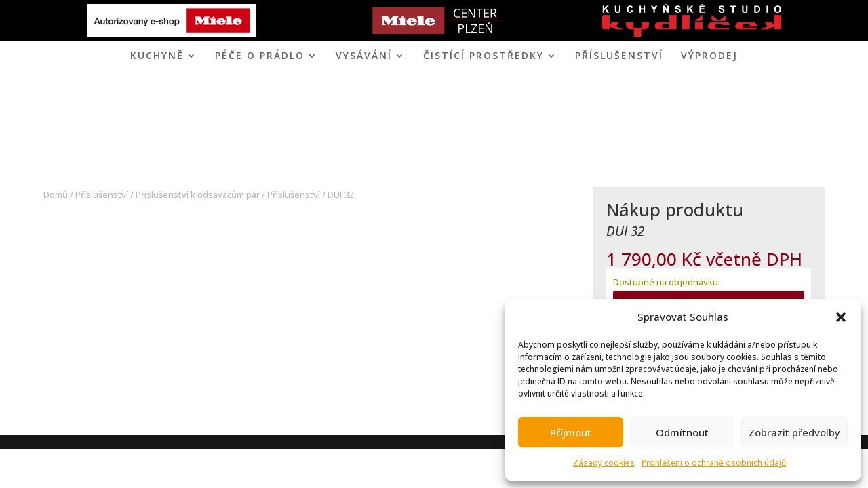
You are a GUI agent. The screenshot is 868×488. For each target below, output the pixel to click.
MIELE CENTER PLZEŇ (387, 88)
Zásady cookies (604, 463)
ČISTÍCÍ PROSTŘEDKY (484, 56)
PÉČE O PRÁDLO (260, 56)
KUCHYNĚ (157, 56)
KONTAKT (489, 88)
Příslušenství (619, 56)
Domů (56, 195)
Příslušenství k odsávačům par (198, 195)
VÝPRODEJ (709, 56)
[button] (841, 317)
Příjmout (571, 432)
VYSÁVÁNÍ (364, 56)
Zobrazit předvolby (794, 432)
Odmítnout (682, 432)
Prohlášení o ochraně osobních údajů (714, 463)
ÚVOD (309, 88)
